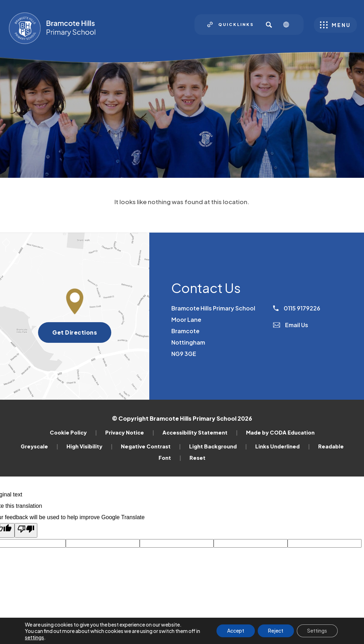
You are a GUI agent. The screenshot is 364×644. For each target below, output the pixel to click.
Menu (341, 25)
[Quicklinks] (231, 25)
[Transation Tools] (289, 25)
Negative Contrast (151, 446)
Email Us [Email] (291, 325)
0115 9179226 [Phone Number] (297, 308)
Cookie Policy (73, 432)
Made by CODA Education (280, 432)
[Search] (269, 25)
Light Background (218, 446)
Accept (235, 631)
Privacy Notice (130, 432)
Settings (317, 631)
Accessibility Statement (200, 432)
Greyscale (39, 446)
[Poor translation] (26, 530)
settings (34, 637)
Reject (275, 631)
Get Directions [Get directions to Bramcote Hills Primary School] (82, 335)
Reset (197, 458)
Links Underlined (283, 446)
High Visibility (90, 446)
